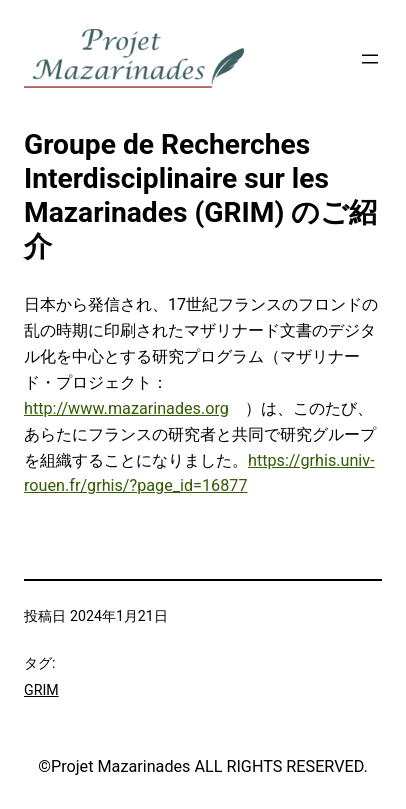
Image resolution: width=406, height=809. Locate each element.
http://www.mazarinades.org (126, 408)
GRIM (41, 690)
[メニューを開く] (370, 59)
